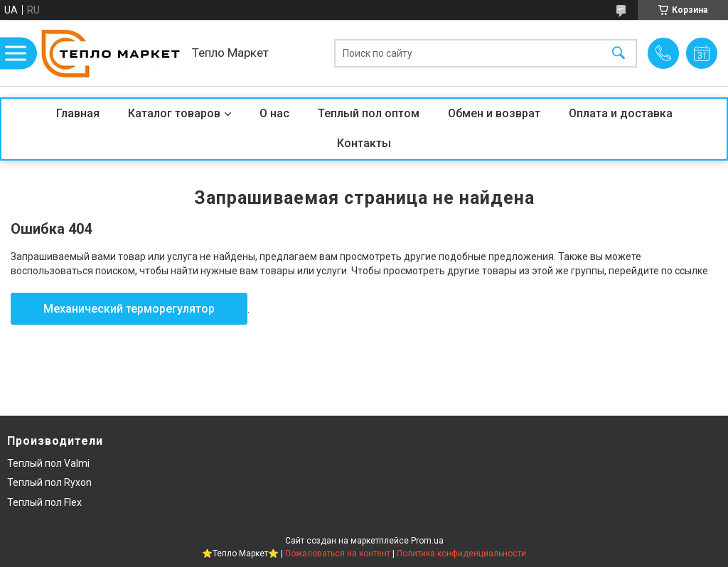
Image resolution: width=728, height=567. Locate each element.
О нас (274, 113)
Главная (78, 113)
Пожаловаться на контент (338, 553)
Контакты (364, 143)
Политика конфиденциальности (461, 553)
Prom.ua (427, 541)
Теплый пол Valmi (48, 463)
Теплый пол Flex (44, 502)
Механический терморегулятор (129, 309)
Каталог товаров (174, 113)
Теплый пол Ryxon (49, 482)
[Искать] (619, 53)
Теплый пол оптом (369, 113)
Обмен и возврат (494, 113)
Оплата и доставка (621, 113)
